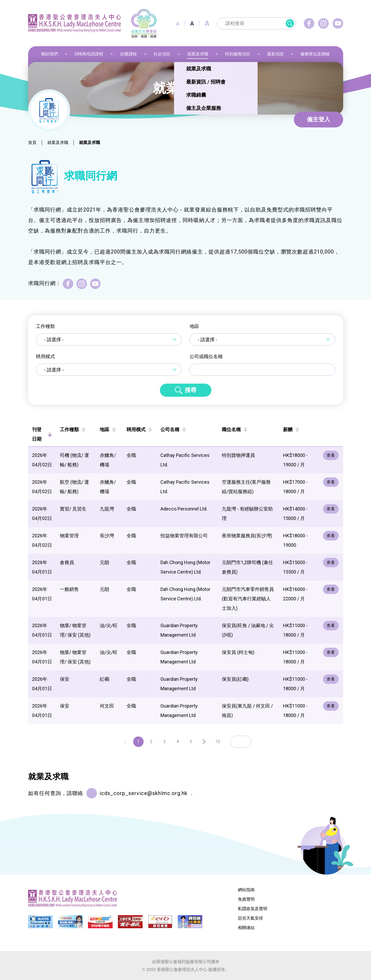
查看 (331, 455)
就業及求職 (58, 143)
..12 (217, 742)
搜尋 (191, 390)
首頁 (32, 143)
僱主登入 (318, 119)
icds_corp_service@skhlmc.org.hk (143, 793)
